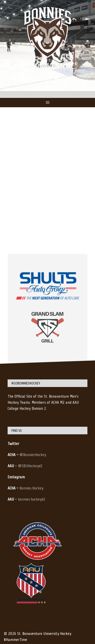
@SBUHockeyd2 (30, 466)
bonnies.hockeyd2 (32, 499)
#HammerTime (15, 640)
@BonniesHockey (33, 455)
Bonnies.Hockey (31, 488)
